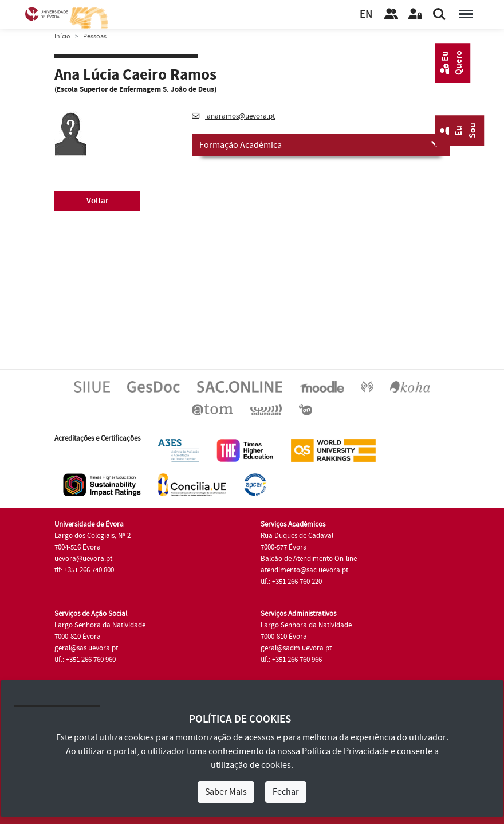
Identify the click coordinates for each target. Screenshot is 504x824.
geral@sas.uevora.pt (86, 648)
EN (366, 15)
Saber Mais (226, 792)
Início (62, 36)
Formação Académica (321, 144)
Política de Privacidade (345, 751)
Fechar (286, 792)
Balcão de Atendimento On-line (309, 559)
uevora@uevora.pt (83, 559)
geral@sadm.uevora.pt (296, 648)
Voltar (98, 201)
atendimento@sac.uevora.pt (304, 570)
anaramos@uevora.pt (233, 116)
